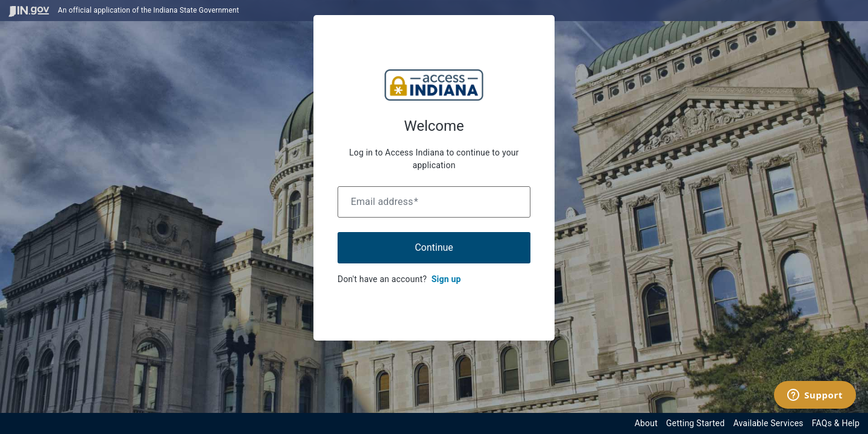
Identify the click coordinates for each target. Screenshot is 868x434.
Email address (385, 202)
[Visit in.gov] (29, 11)
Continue (434, 247)
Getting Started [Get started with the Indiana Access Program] (695, 423)
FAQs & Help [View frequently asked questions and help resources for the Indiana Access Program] (836, 423)
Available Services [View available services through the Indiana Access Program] (768, 423)
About (646, 423)
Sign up (446, 279)
